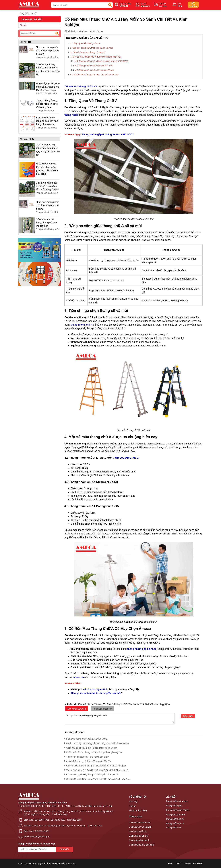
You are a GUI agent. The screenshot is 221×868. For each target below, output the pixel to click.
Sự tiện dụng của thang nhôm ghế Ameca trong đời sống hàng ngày (48, 87)
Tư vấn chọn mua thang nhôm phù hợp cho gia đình (46, 222)
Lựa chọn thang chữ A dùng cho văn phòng (86, 738)
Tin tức (34, 13)
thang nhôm (72, 115)
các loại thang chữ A (95, 689)
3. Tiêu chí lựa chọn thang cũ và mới (88, 52)
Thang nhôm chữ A (175, 823)
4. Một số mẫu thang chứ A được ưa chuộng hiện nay (96, 57)
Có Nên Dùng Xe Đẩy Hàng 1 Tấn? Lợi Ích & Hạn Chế (91, 774)
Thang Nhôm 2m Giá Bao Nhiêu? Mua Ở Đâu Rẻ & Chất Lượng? (96, 770)
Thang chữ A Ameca (175, 814)
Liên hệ (132, 806)
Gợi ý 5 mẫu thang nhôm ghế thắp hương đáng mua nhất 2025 (95, 765)
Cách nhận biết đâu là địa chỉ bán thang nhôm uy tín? (91, 747)
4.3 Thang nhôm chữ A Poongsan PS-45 (94, 70)
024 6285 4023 (58, 820)
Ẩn (107, 38)
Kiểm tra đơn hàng (138, 810)
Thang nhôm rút (173, 828)
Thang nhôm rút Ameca (177, 801)
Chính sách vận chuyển (140, 827)
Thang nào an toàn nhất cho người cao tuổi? (87, 756)
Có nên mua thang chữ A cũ (81, 87)
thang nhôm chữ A (82, 325)
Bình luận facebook (103, 709)
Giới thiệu (134, 802)
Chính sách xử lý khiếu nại (142, 845)
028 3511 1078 (42, 831)
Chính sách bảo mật (139, 836)
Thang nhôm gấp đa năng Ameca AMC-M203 (108, 135)
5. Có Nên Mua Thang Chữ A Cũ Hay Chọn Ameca (95, 75)
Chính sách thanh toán (140, 823)
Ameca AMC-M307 (127, 458)
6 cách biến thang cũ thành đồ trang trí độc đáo (88, 761)
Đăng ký (64, 849)
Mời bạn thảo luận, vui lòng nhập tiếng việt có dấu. (120, 718)
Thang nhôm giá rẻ (175, 819)
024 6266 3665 (74, 820)
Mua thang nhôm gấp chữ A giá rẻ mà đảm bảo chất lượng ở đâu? (47, 186)
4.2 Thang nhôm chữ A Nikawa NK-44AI (94, 66)
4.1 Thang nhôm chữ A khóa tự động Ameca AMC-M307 (102, 61)
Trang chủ (23, 13)
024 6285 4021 (42, 820)
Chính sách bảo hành (139, 840)
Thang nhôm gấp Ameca (177, 810)
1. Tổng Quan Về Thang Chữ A (85, 43)
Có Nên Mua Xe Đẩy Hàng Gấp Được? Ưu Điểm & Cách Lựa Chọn (98, 779)
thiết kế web (50, 864)
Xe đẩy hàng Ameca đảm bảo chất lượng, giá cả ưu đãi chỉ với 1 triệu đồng (47, 169)
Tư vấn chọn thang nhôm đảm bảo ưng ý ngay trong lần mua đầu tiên (48, 69)
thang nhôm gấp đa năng (142, 649)
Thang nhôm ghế (174, 806)
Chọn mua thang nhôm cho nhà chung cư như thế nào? (47, 51)
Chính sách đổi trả (138, 831)
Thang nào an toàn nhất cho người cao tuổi (96, 693)
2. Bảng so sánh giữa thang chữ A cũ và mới (91, 48)
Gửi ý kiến (188, 716)
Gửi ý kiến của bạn (77, 709)
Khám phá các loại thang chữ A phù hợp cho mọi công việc (93, 752)
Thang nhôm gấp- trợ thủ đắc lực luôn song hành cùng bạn (47, 104)
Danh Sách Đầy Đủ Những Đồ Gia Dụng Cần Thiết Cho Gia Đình (97, 743)
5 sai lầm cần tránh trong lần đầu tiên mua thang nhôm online (47, 121)
